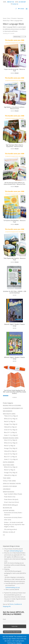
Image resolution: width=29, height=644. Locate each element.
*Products (14, 18)
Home (5, 18)
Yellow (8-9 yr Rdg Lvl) (10, 427)
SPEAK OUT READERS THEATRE (12, 484)
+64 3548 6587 (22, 2)
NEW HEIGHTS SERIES (9, 414)
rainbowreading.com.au (12, 587)
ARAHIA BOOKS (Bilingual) (10, 505)
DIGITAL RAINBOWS (9, 462)
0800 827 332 (11, 2)
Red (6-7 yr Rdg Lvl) (10, 421)
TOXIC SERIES (7, 478)
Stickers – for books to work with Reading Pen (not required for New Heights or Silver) (14, 525)
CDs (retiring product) (10, 529)
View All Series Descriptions (12, 632)
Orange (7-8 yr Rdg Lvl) (11, 424)
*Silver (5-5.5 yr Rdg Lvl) (11, 416)
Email (4, 619)
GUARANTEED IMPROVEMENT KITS (13, 408)
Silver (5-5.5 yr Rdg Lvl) (11, 440)
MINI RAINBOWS (8, 411)
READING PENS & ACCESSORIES (12, 406)
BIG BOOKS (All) (7, 508)
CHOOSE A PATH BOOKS (10, 486)
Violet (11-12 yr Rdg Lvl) (11, 435)
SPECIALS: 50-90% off (9, 532)
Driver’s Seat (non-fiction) (11, 502)
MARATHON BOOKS (9, 492)
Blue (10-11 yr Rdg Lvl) (10, 432)
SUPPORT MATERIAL (9, 511)
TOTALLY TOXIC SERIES (9, 481)
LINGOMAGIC (7, 489)
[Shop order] (19, 37)
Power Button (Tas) (10, 497)
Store (9, 18)
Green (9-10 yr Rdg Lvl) (11, 430)
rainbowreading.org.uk (16, 551)
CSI (4, 535)
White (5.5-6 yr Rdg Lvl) (11, 419)
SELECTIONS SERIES (9, 465)
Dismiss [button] (19, 643)
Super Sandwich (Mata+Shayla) (13, 494)
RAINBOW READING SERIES (11, 438)
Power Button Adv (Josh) (11, 499)
